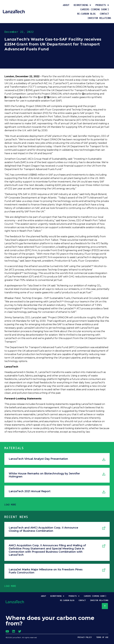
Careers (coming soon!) (95, 9)
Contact (104, 14)
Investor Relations (99, 18)
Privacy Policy (85, 637)
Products (102, 5)
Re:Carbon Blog (86, 14)
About (66, 5)
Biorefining (82, 5)
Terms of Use (102, 637)
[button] (10, 505)
